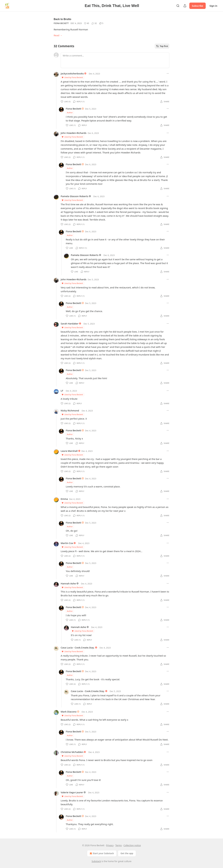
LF (62, 391)
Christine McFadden (72, 752)
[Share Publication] (185, 6)
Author (70, 112)
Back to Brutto (62, 19)
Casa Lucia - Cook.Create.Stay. (78, 648)
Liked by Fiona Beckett (72, 77)
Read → (58, 35)
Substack (96, 861)
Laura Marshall (69, 451)
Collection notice (132, 845)
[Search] (178, 6)
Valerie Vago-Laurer (72, 792)
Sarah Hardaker (70, 324)
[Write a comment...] (115, 60)
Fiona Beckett (61, 23)
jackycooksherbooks (72, 73)
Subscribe (198, 6)
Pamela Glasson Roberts (74, 196)
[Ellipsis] (168, 73)
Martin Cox (67, 543)
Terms (118, 845)
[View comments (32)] (94, 23)
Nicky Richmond (70, 410)
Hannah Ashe (68, 583)
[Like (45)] (87, 23)
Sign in (213, 6)
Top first (162, 46)
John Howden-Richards (74, 133)
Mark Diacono (69, 712)
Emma (64, 499)
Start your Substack (101, 853)
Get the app (127, 853)
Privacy (110, 845)
